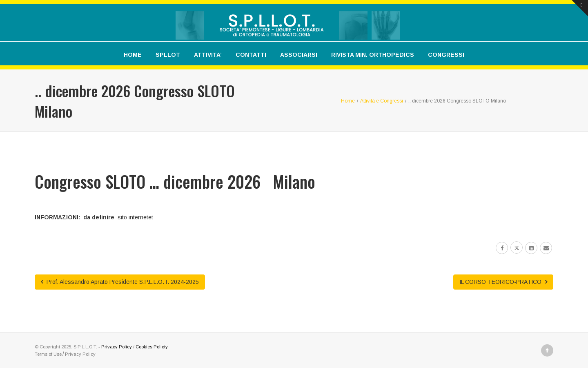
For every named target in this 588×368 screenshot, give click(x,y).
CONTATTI (251, 55)
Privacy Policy (117, 347)
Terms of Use (48, 354)
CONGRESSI (446, 55)
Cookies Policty (152, 347)
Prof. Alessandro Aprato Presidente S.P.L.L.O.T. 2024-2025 (120, 282)
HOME (133, 55)
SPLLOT (168, 55)
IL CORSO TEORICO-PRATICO (503, 282)
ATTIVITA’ (208, 55)
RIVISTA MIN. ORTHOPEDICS (373, 55)
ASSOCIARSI (299, 55)
